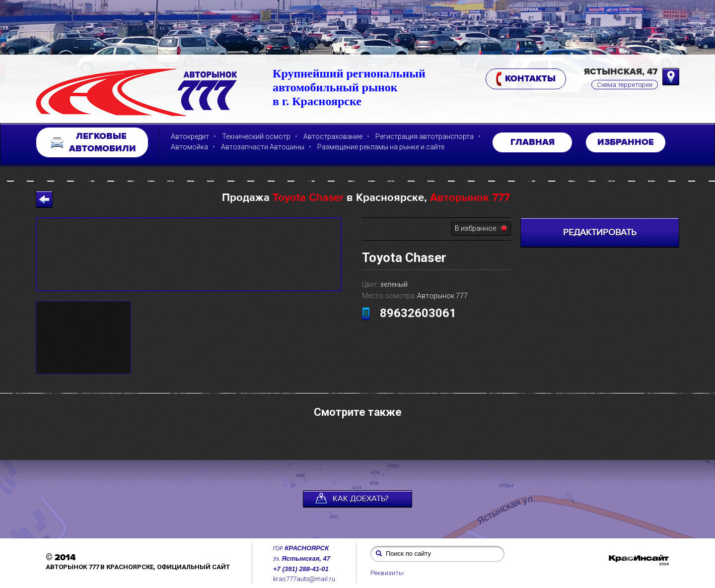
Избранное (626, 142)
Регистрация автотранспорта (425, 136)
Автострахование (333, 136)
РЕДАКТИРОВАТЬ (600, 232)
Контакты (526, 79)
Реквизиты (387, 573)
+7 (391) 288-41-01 (301, 569)
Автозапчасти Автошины (263, 147)
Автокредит (190, 136)
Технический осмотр (256, 136)
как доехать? (352, 498)
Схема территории (625, 85)
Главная (533, 142)
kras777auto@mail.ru (304, 579)
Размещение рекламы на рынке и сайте (381, 147)
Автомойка (189, 147)
